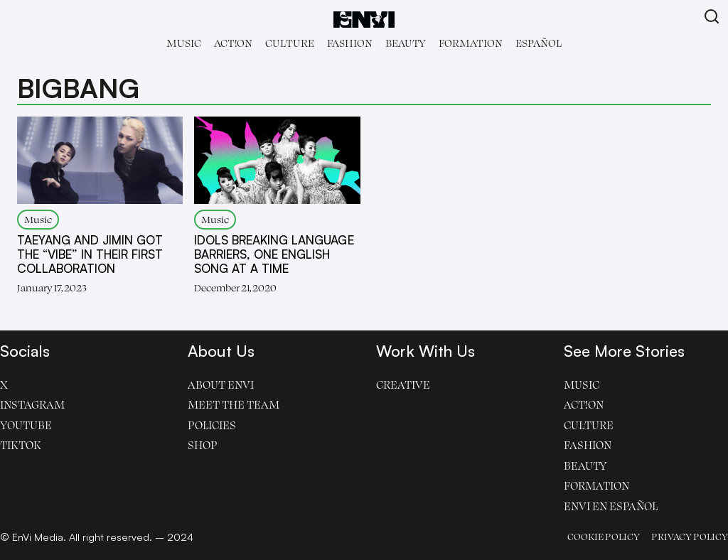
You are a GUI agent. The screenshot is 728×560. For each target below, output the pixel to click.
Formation (471, 43)
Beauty (406, 43)
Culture (290, 43)
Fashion (350, 43)
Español (539, 43)
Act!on (233, 43)
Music (184, 43)
